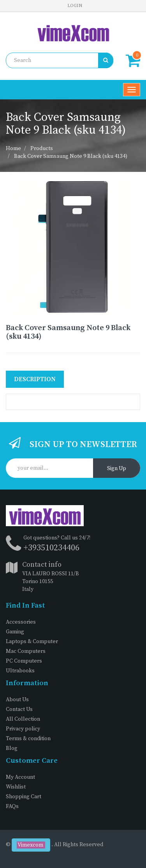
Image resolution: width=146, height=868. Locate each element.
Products (42, 148)
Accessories (21, 622)
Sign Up (117, 468)
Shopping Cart (24, 797)
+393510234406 (51, 548)
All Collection (23, 719)
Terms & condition (28, 739)
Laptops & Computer (32, 642)
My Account (20, 777)
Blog (12, 748)
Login (75, 6)
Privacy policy (23, 729)
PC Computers (24, 661)
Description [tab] (35, 379)
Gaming (15, 632)
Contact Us (19, 709)
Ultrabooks (20, 671)
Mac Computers (26, 651)
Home (13, 148)
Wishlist (16, 787)
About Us (17, 700)
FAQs (12, 806)
